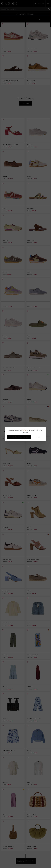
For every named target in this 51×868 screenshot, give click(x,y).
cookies (24, 430)
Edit (38, 437)
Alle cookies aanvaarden (19, 437)
